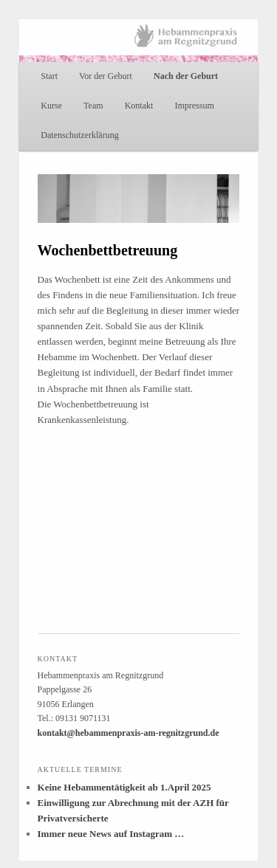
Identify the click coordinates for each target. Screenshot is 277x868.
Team (93, 106)
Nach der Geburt (186, 76)
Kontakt (139, 106)
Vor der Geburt (106, 76)
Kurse (51, 106)
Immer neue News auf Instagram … (111, 834)
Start (49, 76)
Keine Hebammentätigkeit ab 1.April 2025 (124, 787)
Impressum (194, 106)
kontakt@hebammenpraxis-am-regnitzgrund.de (129, 733)
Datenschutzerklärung (79, 135)
